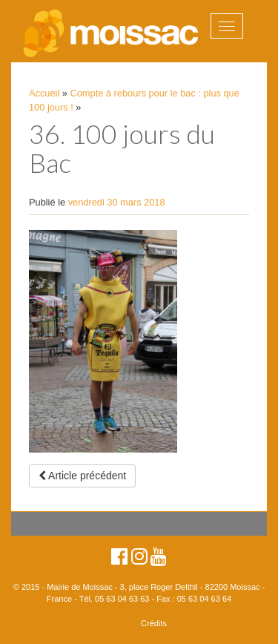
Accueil (44, 93)
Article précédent (82, 476)
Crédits (154, 623)
